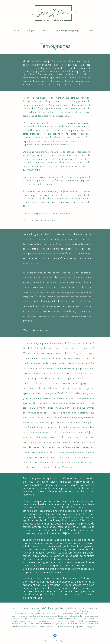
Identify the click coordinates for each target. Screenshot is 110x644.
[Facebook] (55, 635)
